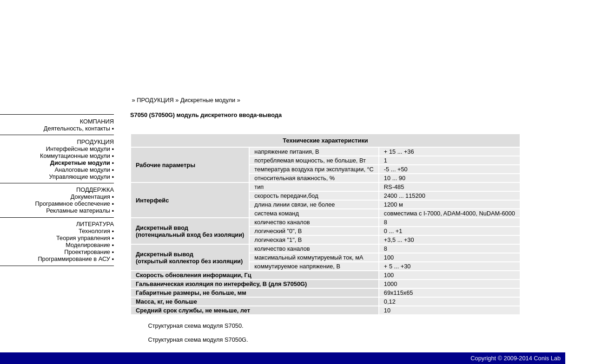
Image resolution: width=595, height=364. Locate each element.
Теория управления (83, 238)
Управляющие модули (80, 177)
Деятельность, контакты (77, 128)
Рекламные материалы (78, 211)
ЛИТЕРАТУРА (95, 224)
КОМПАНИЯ (97, 121)
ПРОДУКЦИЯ (96, 142)
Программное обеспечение (73, 204)
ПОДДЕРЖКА (95, 190)
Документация (90, 197)
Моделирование (88, 245)
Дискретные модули (208, 100)
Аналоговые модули (82, 170)
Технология (94, 231)
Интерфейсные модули (78, 149)
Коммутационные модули (75, 156)
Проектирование (87, 252)
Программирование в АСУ (74, 259)
